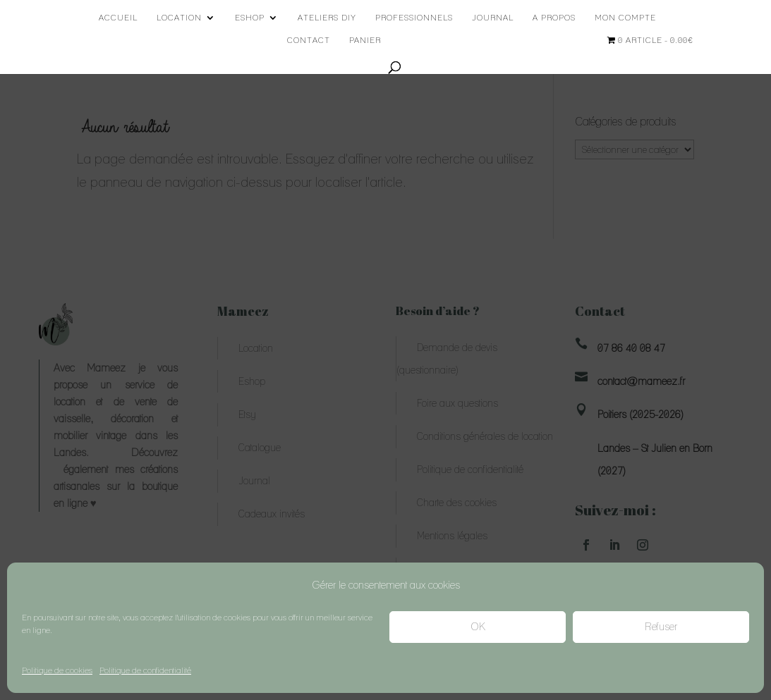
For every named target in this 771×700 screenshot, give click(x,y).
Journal (493, 18)
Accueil (118, 18)
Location (179, 18)
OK (478, 627)
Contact (309, 40)
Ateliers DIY (327, 18)
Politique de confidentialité (145, 670)
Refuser (661, 627)
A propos (554, 18)
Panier (365, 40)
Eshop (250, 18)
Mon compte (625, 18)
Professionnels (414, 18)
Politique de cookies (57, 670)
